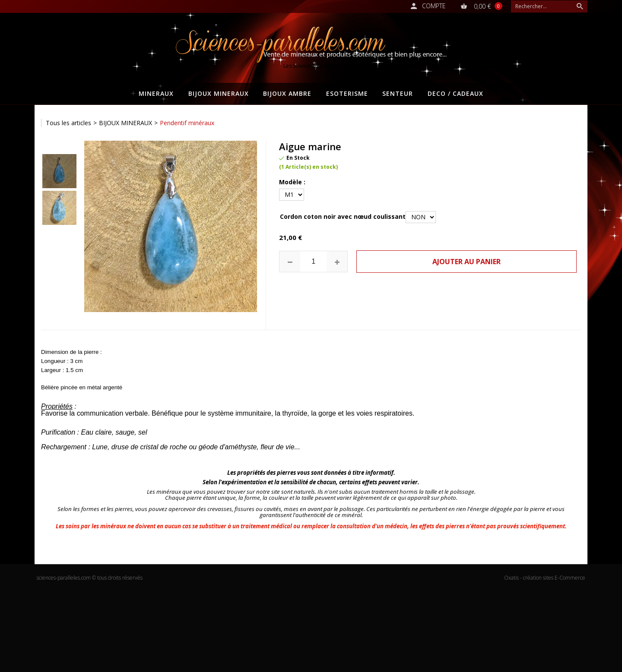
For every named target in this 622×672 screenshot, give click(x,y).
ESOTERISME (347, 93)
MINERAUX (156, 93)
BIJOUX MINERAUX (219, 93)
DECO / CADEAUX (455, 93)
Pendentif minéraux (187, 123)
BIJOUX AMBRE (287, 93)
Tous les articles (68, 123)
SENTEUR (398, 93)
